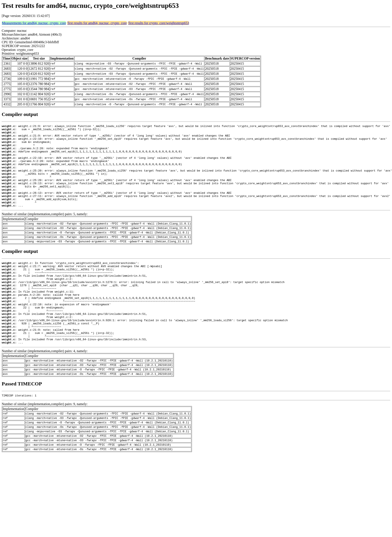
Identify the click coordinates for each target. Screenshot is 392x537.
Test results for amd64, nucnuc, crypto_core (97, 23)
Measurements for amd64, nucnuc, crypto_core (34, 23)
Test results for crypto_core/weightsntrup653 (158, 23)
